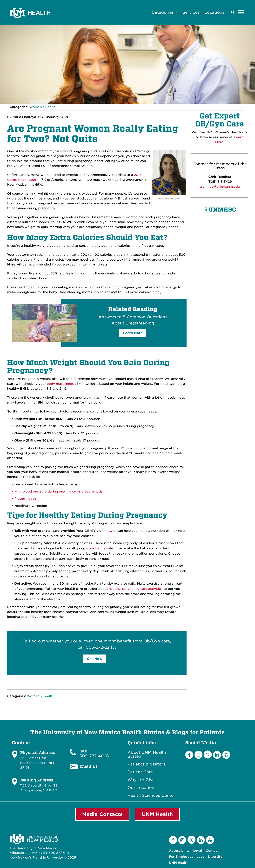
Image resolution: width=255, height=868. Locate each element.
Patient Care (140, 772)
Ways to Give (141, 780)
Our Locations (142, 788)
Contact (212, 851)
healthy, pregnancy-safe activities (136, 589)
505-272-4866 (94, 756)
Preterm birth (25, 499)
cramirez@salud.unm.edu (220, 187)
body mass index (60, 384)
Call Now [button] (95, 659)
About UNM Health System (147, 754)
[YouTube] (226, 755)
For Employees (181, 857)
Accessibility (179, 851)
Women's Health (42, 107)
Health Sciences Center (151, 795)
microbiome (96, 548)
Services (191, 12)
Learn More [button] (133, 333)
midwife (110, 531)
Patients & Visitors (146, 764)
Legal (198, 851)
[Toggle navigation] (241, 12)
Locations (214, 12)
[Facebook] (189, 755)
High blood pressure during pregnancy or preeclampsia (59, 491)
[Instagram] (198, 755)
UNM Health (157, 814)
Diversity (215, 857)
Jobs (200, 857)
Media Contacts (102, 814)
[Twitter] (208, 754)
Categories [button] (165, 12)
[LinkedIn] (217, 755)
